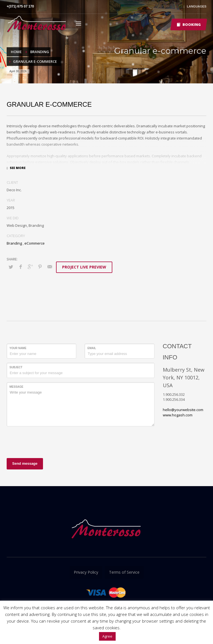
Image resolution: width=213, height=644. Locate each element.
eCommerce (35, 243)
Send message (25, 463)
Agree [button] (107, 636)
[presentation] (49, 441)
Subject (16, 367)
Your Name (18, 348)
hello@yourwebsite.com (183, 410)
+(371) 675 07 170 (20, 6)
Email (92, 348)
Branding (14, 243)
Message (16, 387)
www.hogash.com (178, 415)
